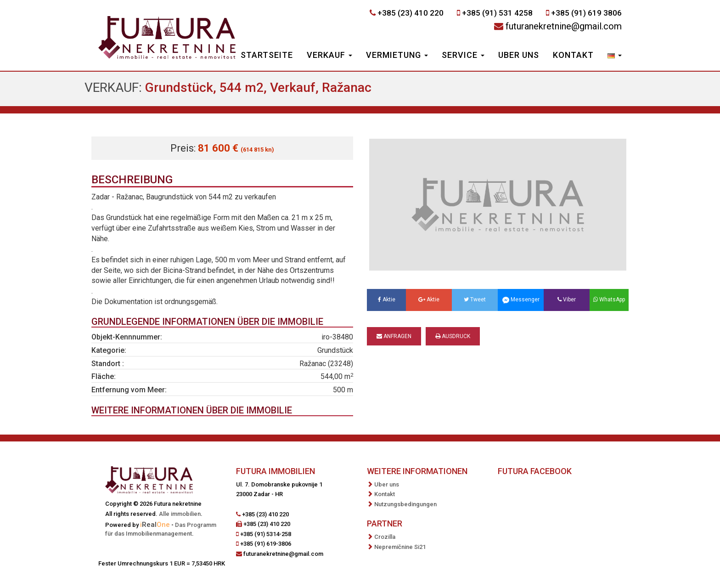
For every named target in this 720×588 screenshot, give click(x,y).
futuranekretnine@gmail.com (564, 26)
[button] (615, 56)
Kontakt (573, 55)
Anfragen (394, 336)
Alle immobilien (180, 514)
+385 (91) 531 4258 (497, 13)
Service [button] (463, 55)
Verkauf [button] (329, 55)
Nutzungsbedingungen (405, 504)
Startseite (267, 55)
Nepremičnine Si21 (400, 547)
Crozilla (385, 537)
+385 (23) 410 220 (411, 13)
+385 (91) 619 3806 (586, 13)
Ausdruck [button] (453, 336)
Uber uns (519, 55)
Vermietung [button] (397, 55)
